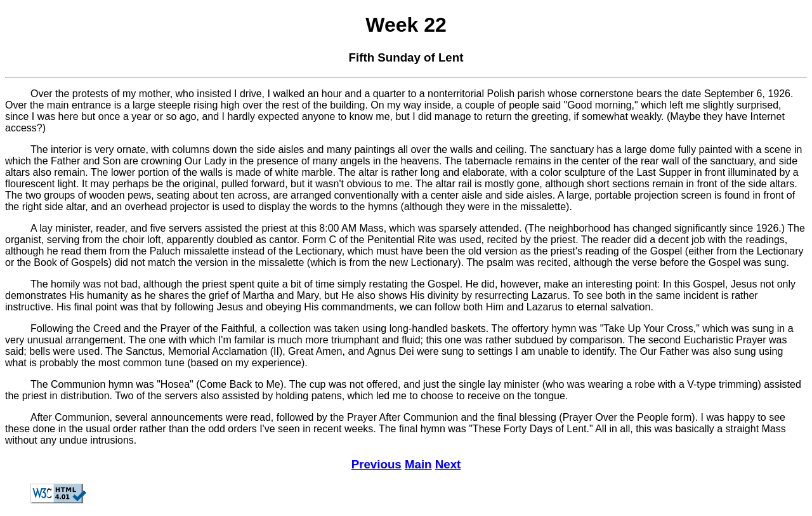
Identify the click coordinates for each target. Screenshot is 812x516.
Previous (377, 464)
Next (448, 464)
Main (418, 464)
